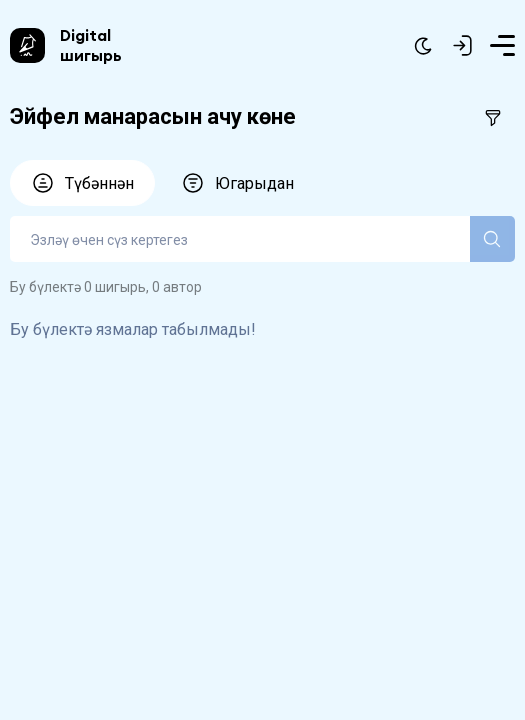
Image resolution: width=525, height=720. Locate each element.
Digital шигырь (91, 45)
